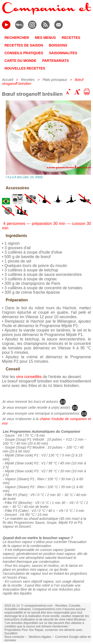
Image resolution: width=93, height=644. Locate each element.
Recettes (28, 80)
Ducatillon (11, 633)
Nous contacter (15, 637)
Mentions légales (40, 637)
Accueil (8, 80)
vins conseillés (29, 377)
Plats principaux (55, 80)
